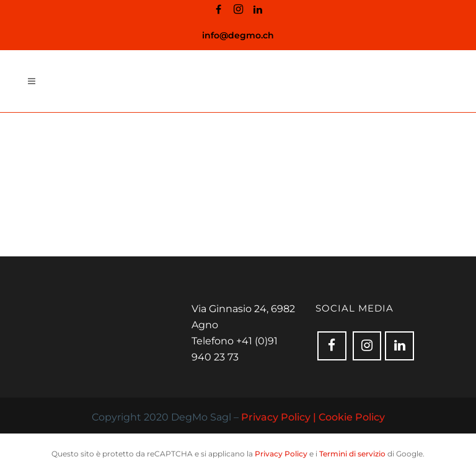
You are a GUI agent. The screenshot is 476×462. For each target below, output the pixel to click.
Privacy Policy (281, 454)
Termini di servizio (352, 454)
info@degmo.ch (238, 35)
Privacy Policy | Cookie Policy (313, 417)
